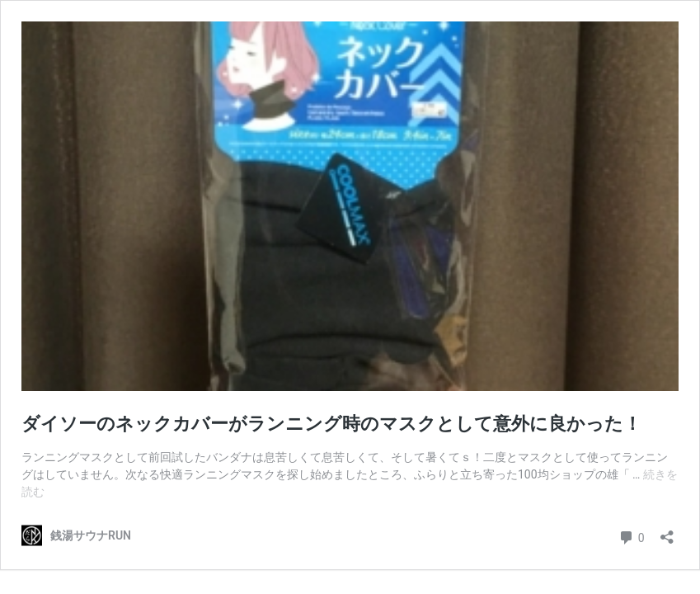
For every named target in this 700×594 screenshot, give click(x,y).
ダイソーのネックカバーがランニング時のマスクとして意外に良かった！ (331, 424)
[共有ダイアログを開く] (667, 532)
